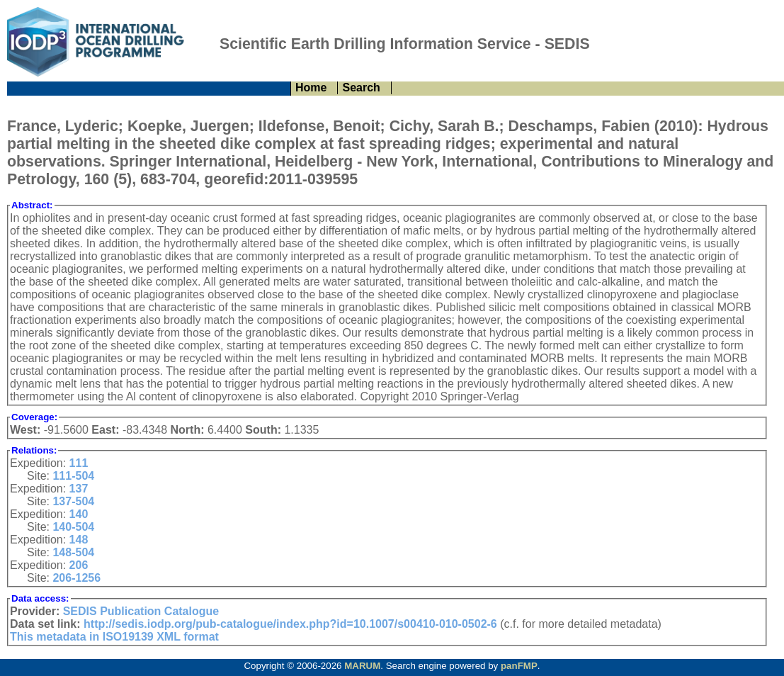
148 (79, 540)
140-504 (73, 527)
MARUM (362, 666)
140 (79, 514)
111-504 (73, 476)
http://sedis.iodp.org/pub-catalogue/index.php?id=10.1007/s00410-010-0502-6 (290, 624)
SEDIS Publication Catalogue (141, 611)
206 (79, 565)
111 (79, 463)
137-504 (73, 501)
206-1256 (76, 578)
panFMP (519, 666)
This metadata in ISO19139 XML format (114, 637)
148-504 (73, 552)
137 (79, 489)
